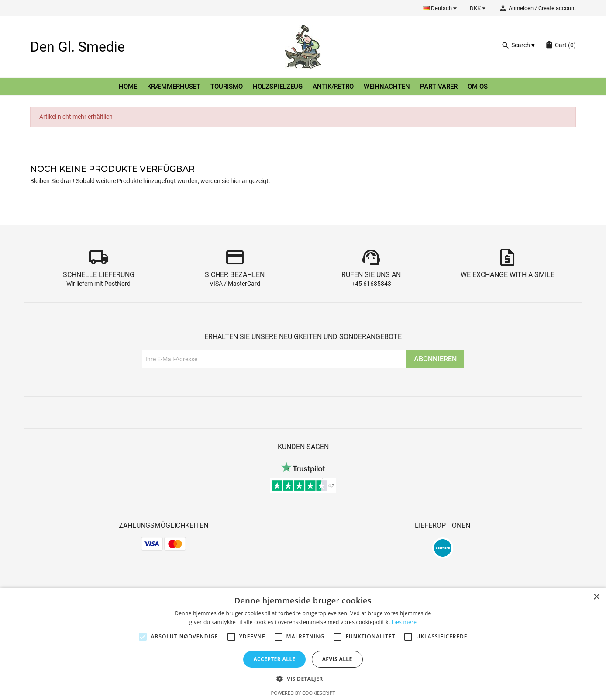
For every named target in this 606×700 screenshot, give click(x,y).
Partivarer (439, 87)
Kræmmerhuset (174, 87)
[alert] (303, 644)
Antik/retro (333, 87)
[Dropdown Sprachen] (441, 8)
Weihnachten (387, 87)
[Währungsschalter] (479, 8)
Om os (478, 87)
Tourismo (227, 87)
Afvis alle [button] (337, 659)
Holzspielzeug (278, 87)
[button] (303, 679)
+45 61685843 (371, 284)
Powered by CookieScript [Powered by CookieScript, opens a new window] (303, 693)
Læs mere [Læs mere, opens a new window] (404, 622)
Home (128, 87)
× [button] (596, 597)
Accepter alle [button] (274, 659)
